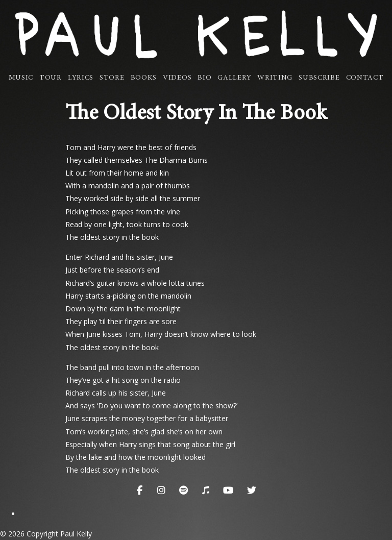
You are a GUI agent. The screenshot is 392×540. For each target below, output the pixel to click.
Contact (365, 78)
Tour (51, 78)
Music (21, 78)
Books (144, 78)
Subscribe (319, 78)
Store (112, 78)
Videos (177, 78)
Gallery (234, 78)
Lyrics (81, 78)
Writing (275, 78)
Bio (204, 78)
